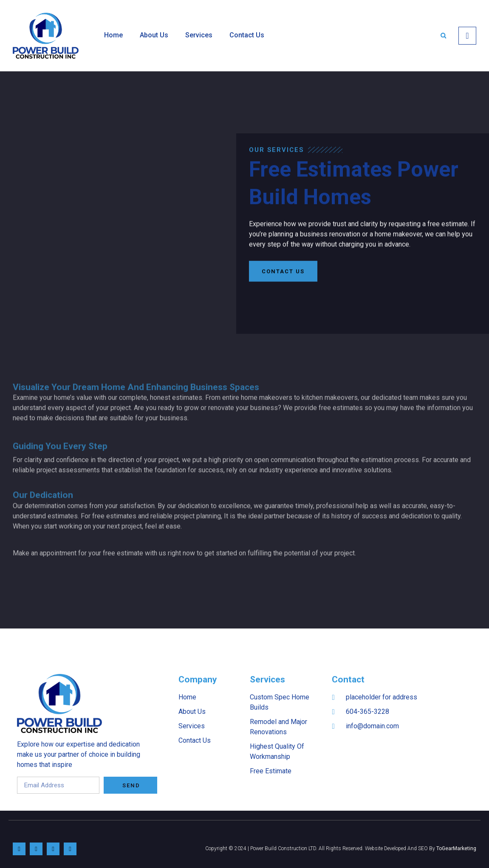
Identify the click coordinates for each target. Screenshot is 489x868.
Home (113, 35)
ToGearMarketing (456, 848)
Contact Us (247, 35)
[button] (443, 35)
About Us (154, 35)
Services (199, 35)
